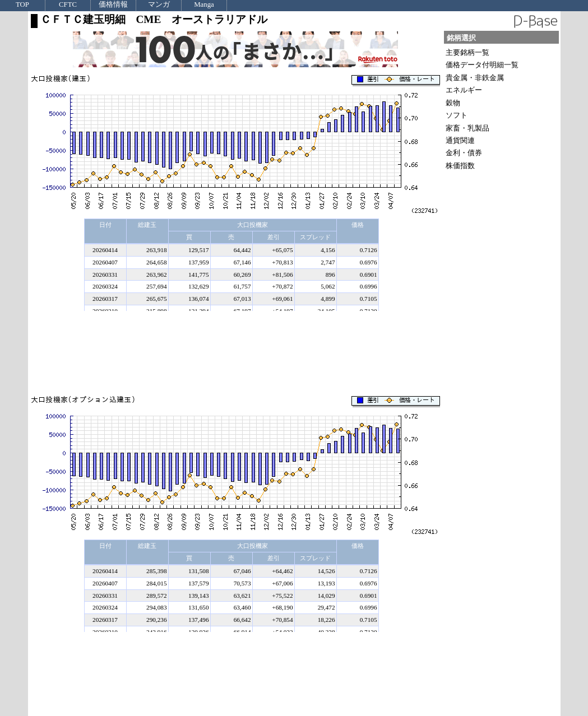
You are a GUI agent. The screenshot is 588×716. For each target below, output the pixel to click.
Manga (204, 5)
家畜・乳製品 (467, 128)
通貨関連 (460, 140)
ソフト (457, 115)
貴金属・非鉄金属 (475, 78)
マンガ (159, 5)
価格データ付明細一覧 (482, 65)
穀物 (453, 103)
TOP (22, 5)
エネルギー (464, 90)
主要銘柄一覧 (467, 52)
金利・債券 (464, 153)
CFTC (68, 5)
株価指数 (460, 166)
